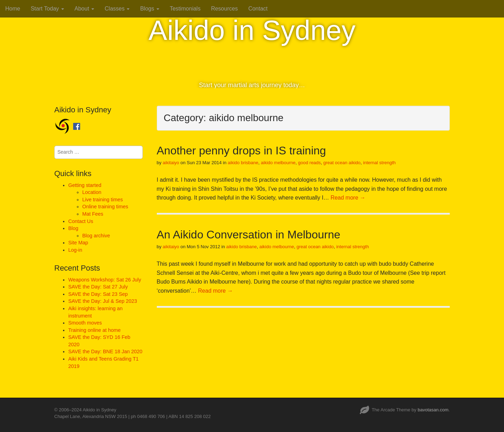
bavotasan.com (433, 410)
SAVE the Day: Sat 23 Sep (98, 294)
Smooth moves (85, 323)
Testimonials (185, 9)
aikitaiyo (171, 163)
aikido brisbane (243, 163)
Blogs (149, 9)
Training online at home (94, 330)
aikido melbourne (278, 163)
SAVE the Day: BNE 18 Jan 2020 (105, 351)
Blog (73, 228)
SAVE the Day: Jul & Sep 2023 (103, 301)
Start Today (47, 9)
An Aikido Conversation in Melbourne (249, 235)
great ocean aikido (342, 163)
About (84, 9)
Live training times (103, 200)
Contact (258, 9)
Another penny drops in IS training (241, 151)
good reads (310, 163)
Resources (224, 9)
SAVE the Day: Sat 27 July (98, 287)
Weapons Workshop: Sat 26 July (105, 280)
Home (13, 9)
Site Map (78, 243)
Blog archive (96, 236)
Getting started (85, 185)
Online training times (105, 207)
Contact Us (81, 221)
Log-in (75, 250)
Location (92, 192)
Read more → (348, 198)
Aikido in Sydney (252, 30)
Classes (117, 9)
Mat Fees (93, 214)
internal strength (379, 163)
